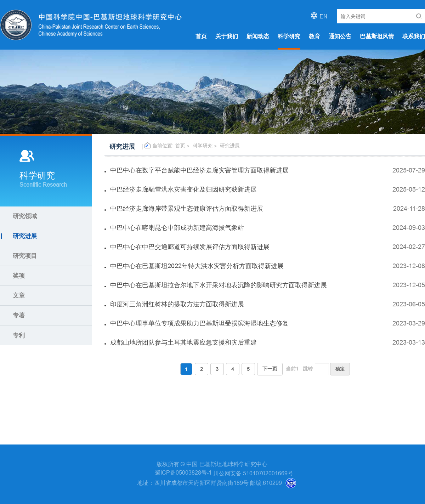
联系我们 (414, 36)
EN (324, 16)
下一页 (270, 369)
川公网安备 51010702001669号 (253, 473)
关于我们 (227, 36)
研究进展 (230, 146)
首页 (201, 36)
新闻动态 (258, 36)
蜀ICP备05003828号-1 (184, 472)
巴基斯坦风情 (377, 36)
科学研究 (289, 36)
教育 (314, 36)
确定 (340, 369)
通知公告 (340, 36)
